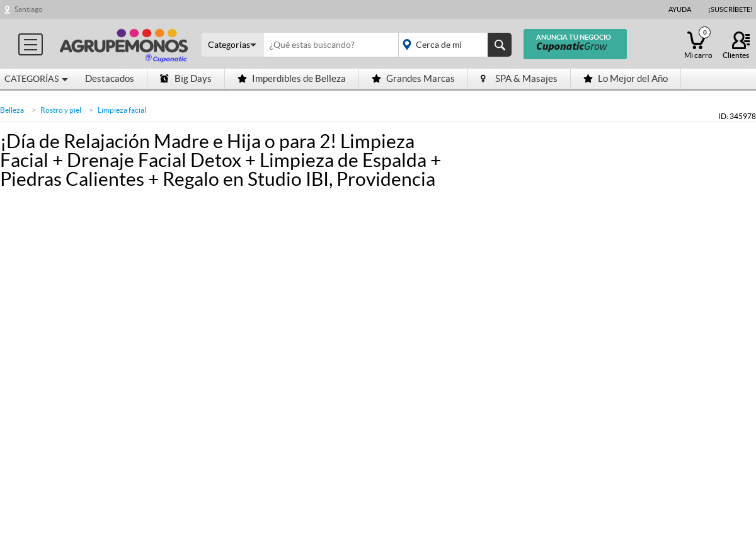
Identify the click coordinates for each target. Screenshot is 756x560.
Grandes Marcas (413, 78)
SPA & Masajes (519, 78)
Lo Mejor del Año (626, 78)
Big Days (186, 78)
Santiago (29, 9)
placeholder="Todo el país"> (453, 45)
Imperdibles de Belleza (292, 78)
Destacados (110, 78)
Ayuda (680, 9)
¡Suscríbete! (730, 9)
